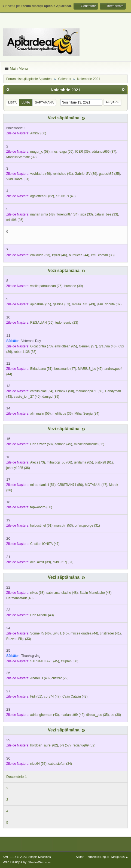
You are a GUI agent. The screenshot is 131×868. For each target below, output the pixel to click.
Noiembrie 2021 (65, 90)
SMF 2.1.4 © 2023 (15, 857)
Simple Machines (39, 857)
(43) (83, 304)
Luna (26, 102)
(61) (104, 462)
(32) (21, 157)
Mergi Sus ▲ (120, 857)
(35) (109, 174)
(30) (70, 661)
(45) (63, 444)
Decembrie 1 (17, 777)
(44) (79, 255)
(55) (63, 152)
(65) (66, 346)
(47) (65, 369)
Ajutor (80, 857)
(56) (40, 414)
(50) (64, 391)
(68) (37, 593)
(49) (41, 174)
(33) (87, 214)
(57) (88, 346)
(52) (84, 745)
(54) (42, 391)
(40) (27, 397)
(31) (18, 179)
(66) (38, 133)
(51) (41, 369)
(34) (68, 214)
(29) (60, 678)
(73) (42, 346)
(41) (63, 174)
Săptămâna (44, 102)
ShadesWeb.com (39, 862)
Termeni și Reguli (97, 857)
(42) (75, 696)
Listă (12, 102)
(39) (82, 152)
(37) (104, 152)
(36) (63, 414)
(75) (46, 286)
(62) (42, 196)
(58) (40, 152)
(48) (42, 214)
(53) (40, 255)
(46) (60, 255)
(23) (67, 323)
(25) (15, 220)
